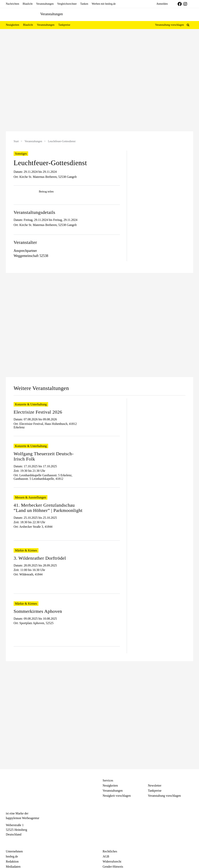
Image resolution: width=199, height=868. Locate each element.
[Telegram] (22, 842)
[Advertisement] (160, 175)
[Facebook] (8, 842)
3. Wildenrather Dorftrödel (40, 558)
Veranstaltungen (33, 141)
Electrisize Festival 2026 (38, 412)
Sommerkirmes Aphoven (38, 611)
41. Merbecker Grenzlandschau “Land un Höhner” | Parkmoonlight (48, 508)
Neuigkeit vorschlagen (117, 796)
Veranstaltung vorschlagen (169, 25)
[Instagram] (15, 842)
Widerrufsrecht (112, 861)
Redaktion (12, 861)
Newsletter (155, 786)
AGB (106, 856)
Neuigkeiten (110, 786)
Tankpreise (155, 791)
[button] (188, 25)
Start (16, 141)
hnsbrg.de (12, 856)
